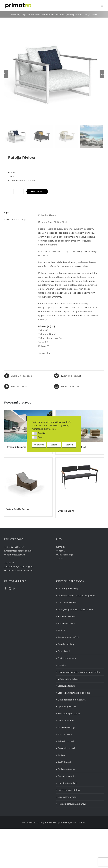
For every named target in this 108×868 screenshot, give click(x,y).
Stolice (61, 755)
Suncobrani (64, 651)
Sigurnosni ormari (67, 797)
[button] (34, 433)
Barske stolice (65, 734)
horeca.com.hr (18, 554)
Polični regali (65, 762)
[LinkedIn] (14, 588)
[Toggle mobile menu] (102, 6)
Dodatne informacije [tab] (15, 220)
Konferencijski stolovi (69, 790)
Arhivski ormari (66, 741)
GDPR (59, 558)
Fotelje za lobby (66, 644)
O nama (60, 550)
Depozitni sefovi (66, 720)
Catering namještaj (68, 588)
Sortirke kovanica (67, 658)
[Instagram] (10, 588)
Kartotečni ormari (67, 616)
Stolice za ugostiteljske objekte (74, 693)
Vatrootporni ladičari (68, 679)
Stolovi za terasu (66, 686)
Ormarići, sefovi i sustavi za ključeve (76, 595)
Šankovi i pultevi (66, 748)
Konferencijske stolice (69, 713)
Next (102, 74)
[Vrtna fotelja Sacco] (28, 481)
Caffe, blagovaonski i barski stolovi (76, 609)
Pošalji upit (37, 192)
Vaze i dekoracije (66, 727)
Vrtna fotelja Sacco (18, 509)
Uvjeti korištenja (65, 554)
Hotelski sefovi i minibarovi (72, 804)
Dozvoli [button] (69, 445)
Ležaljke (62, 665)
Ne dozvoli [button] (39, 445)
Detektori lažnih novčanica (72, 700)
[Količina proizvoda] (16, 192)
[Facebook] (5, 588)
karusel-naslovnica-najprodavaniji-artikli (79, 672)
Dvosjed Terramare (18, 447)
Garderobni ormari (68, 602)
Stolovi (61, 630)
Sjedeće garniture (67, 706)
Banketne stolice (67, 623)
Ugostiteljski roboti (68, 783)
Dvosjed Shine (66, 511)
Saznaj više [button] (50, 429)
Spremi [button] (54, 445)
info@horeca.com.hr (22, 550)
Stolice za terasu (66, 769)
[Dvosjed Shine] (80, 482)
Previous (6, 74)
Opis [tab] (7, 213)
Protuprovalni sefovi (68, 637)
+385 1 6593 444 (16, 546)
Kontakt (60, 546)
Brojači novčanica (67, 776)
